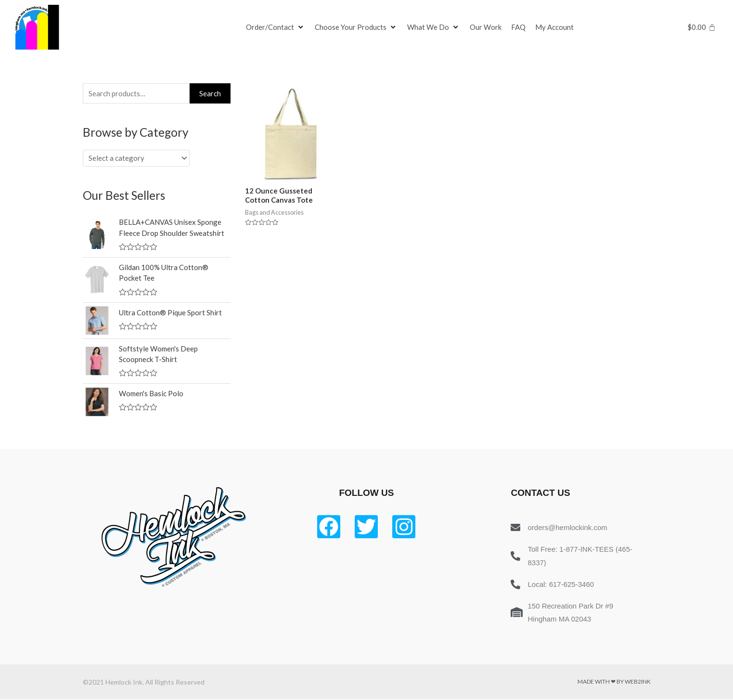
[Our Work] (486, 27)
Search (210, 93)
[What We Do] (434, 27)
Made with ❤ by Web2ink (614, 682)
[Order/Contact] (276, 27)
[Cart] (701, 27)
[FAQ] (518, 27)
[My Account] (554, 27)
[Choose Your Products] (356, 27)
